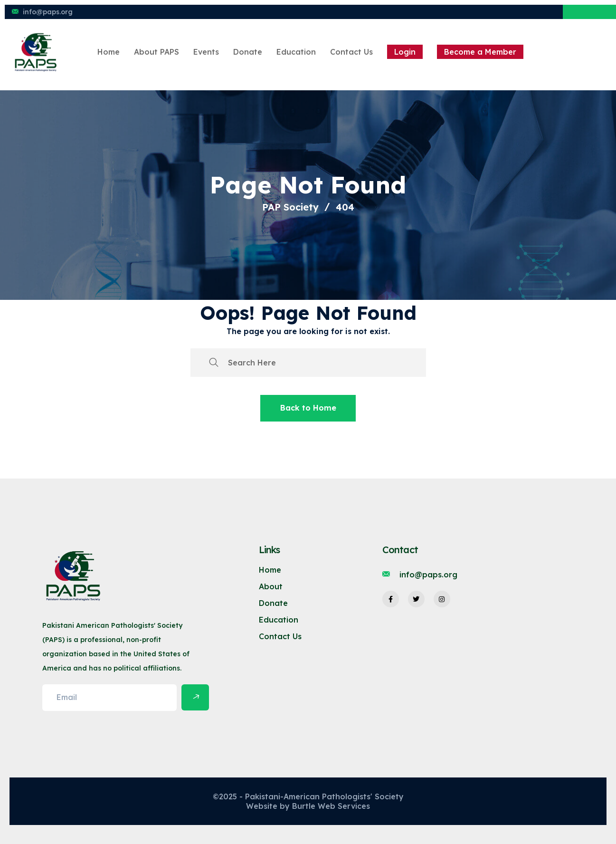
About (271, 586)
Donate (248, 52)
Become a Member (480, 52)
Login (405, 52)
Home (109, 52)
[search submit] (214, 363)
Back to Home (308, 408)
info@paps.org (48, 12)
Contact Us (351, 52)
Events (206, 52)
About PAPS (156, 52)
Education (296, 52)
